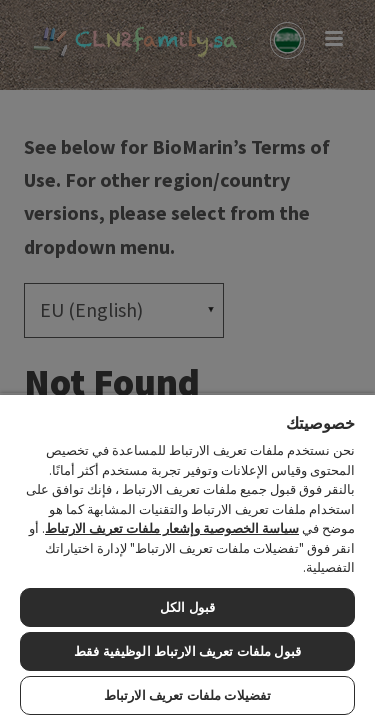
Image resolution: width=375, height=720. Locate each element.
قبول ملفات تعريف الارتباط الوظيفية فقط (187, 651)
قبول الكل (187, 607)
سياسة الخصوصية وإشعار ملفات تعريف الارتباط (172, 528)
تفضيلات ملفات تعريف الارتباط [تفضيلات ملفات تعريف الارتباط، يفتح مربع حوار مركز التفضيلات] (187, 695)
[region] (187, 556)
